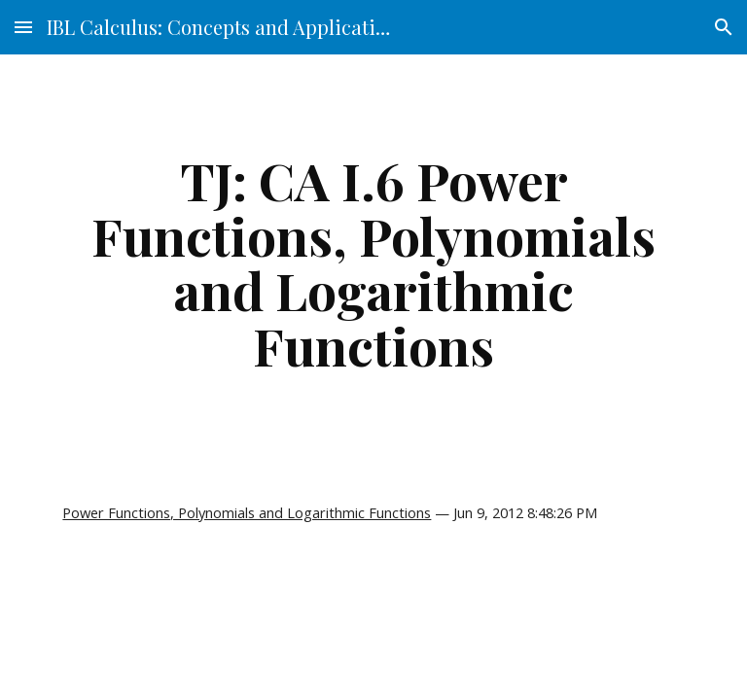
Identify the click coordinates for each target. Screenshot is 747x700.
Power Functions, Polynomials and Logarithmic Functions (247, 512)
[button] (23, 27)
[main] (373, 262)
